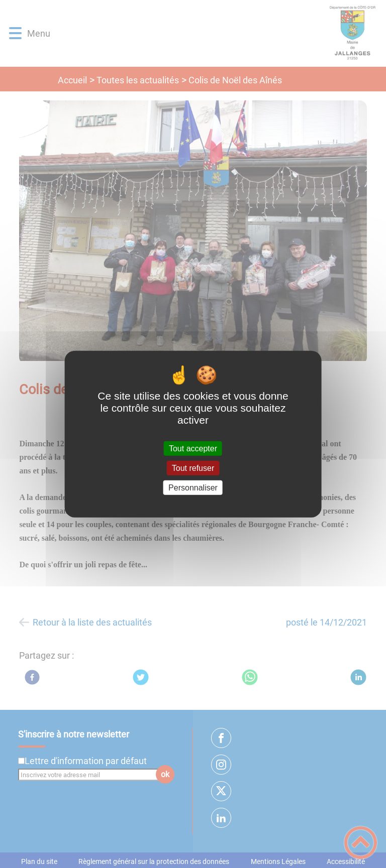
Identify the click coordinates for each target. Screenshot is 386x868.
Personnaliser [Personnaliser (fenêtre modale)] (193, 488)
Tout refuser (193, 468)
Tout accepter (193, 448)
